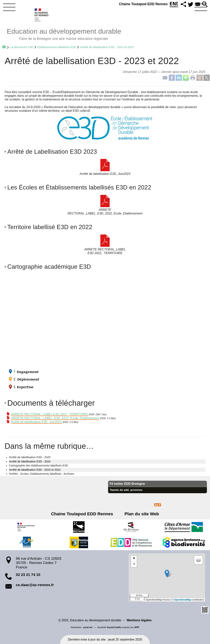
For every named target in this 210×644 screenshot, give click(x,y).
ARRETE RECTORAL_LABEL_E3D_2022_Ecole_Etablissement (55, 418)
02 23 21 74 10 (28, 575)
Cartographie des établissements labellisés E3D (39, 465)
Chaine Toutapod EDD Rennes (141, 4)
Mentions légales (139, 620)
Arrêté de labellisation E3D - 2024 (30, 461)
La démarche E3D (22, 47)
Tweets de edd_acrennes (126, 490)
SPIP (137, 627)
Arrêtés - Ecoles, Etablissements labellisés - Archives (42, 474)
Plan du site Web (141, 514)
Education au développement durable (64, 34)
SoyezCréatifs (114, 627)
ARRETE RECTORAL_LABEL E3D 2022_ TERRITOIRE (50, 414)
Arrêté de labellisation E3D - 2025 (30, 457)
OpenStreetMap (183, 600)
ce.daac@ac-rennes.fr (35, 585)
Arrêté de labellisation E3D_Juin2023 (36, 422)
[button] (182, 5)
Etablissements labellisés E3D (57, 47)
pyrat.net (88, 627)
